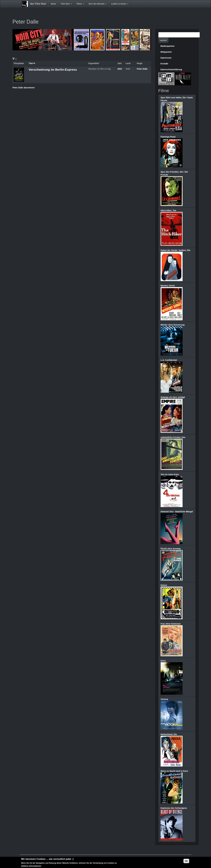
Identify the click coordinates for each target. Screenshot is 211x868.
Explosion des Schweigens (174, 808)
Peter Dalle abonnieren (24, 88)
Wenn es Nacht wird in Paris (174, 771)
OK (186, 861)
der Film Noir (38, 4)
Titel (32, 63)
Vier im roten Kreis (170, 474)
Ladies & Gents (120, 4)
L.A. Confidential (169, 360)
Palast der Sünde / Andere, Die (175, 250)
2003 (120, 69)
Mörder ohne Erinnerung (173, 325)
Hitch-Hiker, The (168, 210)
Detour (164, 585)
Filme (80, 4)
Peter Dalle (142, 69)
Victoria (164, 699)
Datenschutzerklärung (171, 69)
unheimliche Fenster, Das (173, 437)
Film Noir (66, 4)
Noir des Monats (98, 4)
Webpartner (166, 52)
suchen (163, 40)
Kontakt (164, 64)
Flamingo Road (168, 137)
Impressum (166, 58)
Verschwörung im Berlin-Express (53, 70)
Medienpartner (167, 46)
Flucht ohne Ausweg (171, 549)
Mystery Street (168, 286)
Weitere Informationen (31, 866)
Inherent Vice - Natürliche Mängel (177, 512)
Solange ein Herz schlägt (173, 397)
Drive (163, 661)
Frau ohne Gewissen (171, 624)
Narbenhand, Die (169, 734)
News (54, 4)
